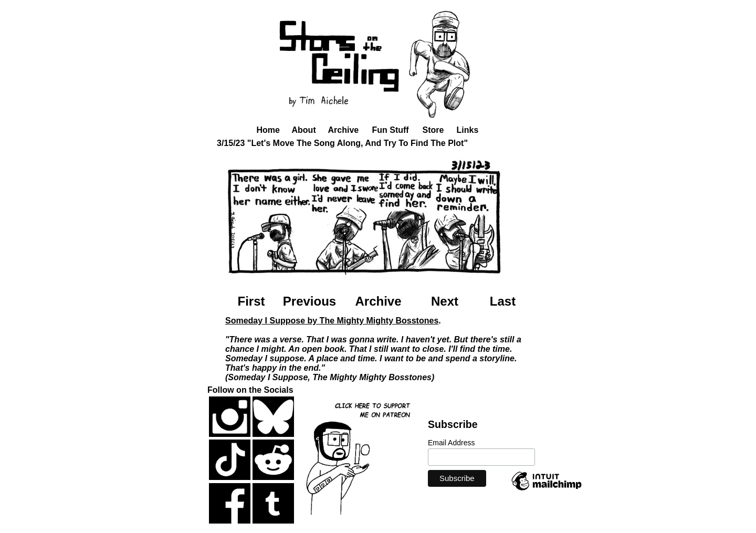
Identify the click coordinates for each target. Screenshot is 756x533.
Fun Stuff (391, 130)
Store (433, 130)
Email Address (451, 443)
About (304, 130)
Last (503, 301)
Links (468, 130)
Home (268, 130)
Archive (344, 130)
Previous (309, 301)
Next (445, 301)
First (251, 301)
